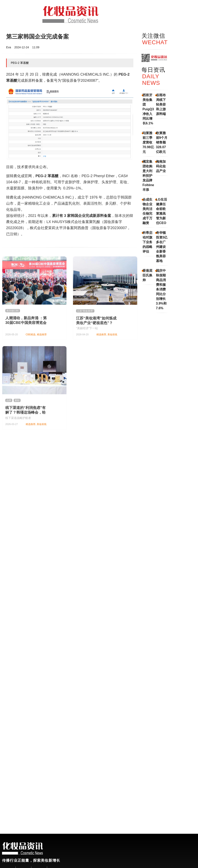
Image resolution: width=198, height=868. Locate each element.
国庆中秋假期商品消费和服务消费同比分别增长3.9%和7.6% (161, 289)
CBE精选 (31, 335)
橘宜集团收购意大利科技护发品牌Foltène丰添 (148, 176)
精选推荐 (42, 335)
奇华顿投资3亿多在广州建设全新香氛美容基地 (162, 247)
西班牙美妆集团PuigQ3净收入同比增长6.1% (148, 109)
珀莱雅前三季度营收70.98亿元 (148, 142)
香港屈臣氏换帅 (147, 275)
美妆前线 (112, 335)
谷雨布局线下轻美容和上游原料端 (161, 104)
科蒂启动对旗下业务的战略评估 (147, 242)
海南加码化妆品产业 (161, 166)
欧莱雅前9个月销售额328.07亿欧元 (162, 142)
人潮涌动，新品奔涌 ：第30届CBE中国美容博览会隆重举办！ (26, 323)
